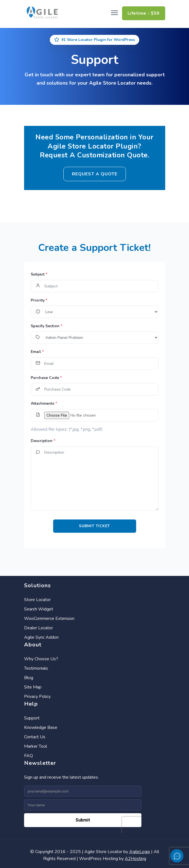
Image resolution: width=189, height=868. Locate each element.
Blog (29, 678)
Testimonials (36, 668)
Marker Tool (36, 746)
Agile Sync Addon (41, 637)
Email (37, 352)
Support (32, 718)
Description (43, 441)
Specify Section (46, 326)
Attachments (44, 403)
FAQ (29, 756)
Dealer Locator (38, 628)
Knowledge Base (41, 727)
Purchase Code (46, 378)
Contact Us (35, 737)
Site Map (33, 687)
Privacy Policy (37, 697)
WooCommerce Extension (49, 618)
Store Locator (37, 600)
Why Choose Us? (41, 659)
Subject (39, 274)
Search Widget (39, 609)
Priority (39, 300)
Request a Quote (95, 174)
